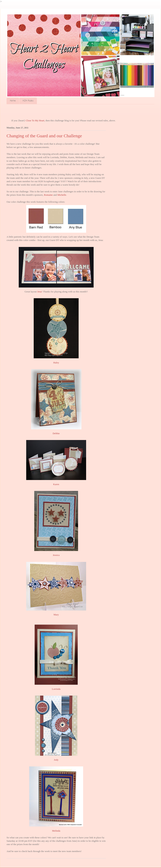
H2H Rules (28, 101)
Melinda (56, 831)
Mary (56, 615)
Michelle (62, 195)
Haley (56, 363)
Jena (39, 292)
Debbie (56, 433)
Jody (56, 760)
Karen (56, 484)
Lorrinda (56, 689)
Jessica (56, 555)
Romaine (48, 195)
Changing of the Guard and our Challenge (44, 136)
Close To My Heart (35, 120)
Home (13, 101)
